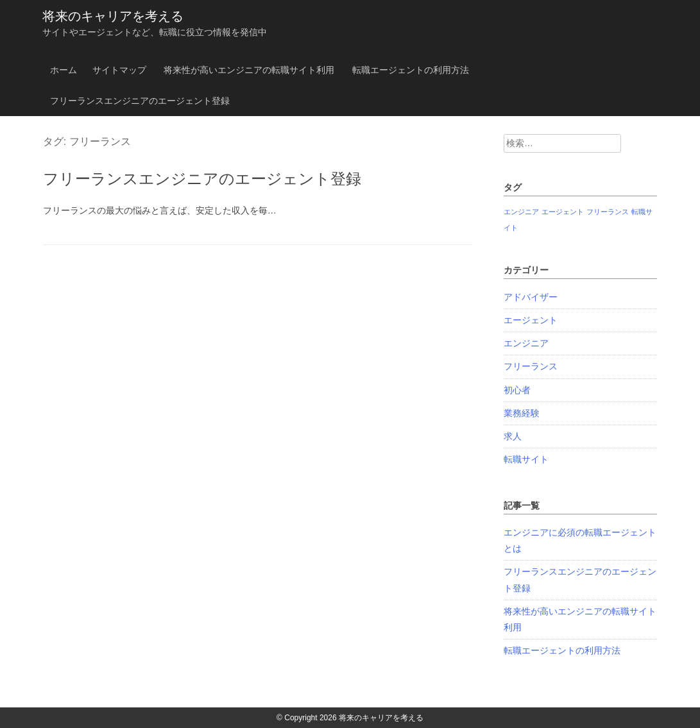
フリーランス (531, 366)
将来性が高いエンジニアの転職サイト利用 (249, 70)
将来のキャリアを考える (113, 16)
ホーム (64, 70)
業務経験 (522, 413)
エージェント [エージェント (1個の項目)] (563, 212)
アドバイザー (531, 297)
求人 (513, 436)
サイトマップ (119, 70)
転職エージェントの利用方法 (411, 70)
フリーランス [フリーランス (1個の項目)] (608, 212)
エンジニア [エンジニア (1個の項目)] (521, 212)
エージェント (531, 320)
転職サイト (526, 459)
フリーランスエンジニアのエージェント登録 (140, 101)
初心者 (517, 390)
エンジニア (526, 343)
